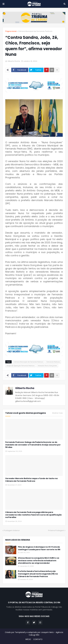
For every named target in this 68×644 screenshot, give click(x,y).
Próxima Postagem (56, 530)
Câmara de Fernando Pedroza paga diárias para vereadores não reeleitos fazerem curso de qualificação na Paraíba (33, 515)
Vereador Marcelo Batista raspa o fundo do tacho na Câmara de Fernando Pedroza (31, 480)
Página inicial (11, 31)
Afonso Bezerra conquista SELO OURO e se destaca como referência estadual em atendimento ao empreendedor (39, 561)
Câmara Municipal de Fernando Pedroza (35, 31)
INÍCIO (28, 639)
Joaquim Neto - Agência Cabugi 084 (46, 634)
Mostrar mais (57, 413)
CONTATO (38, 639)
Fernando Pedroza (53, 362)
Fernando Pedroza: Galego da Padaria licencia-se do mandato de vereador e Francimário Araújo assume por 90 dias (33, 445)
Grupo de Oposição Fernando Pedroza (21, 366)
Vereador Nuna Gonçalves (47, 366)
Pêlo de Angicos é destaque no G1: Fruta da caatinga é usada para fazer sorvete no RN (39, 548)
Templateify (20, 632)
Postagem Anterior (12, 530)
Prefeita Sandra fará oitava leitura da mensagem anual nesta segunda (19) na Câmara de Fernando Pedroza (38, 574)
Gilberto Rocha (25, 388)
